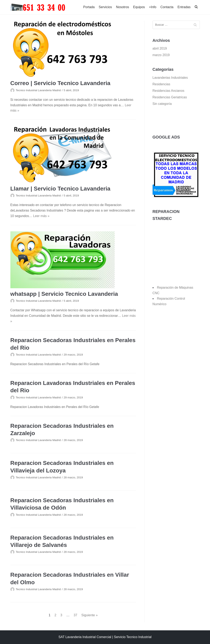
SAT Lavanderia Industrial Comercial (85, 637)
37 (75, 615)
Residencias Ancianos (169, 91)
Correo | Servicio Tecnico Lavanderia (60, 83)
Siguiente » (89, 615)
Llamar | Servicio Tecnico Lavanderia (60, 189)
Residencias (161, 84)
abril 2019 (160, 48)
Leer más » (41, 216)
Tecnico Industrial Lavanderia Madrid (38, 90)
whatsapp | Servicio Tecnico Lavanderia (64, 294)
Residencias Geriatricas (170, 97)
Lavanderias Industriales (170, 78)
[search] (196, 7)
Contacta (167, 7)
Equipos (139, 7)
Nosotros (123, 7)
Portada (89, 7)
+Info (153, 7)
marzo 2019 (161, 55)
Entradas (184, 7)
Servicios (105, 7)
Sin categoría (162, 104)
